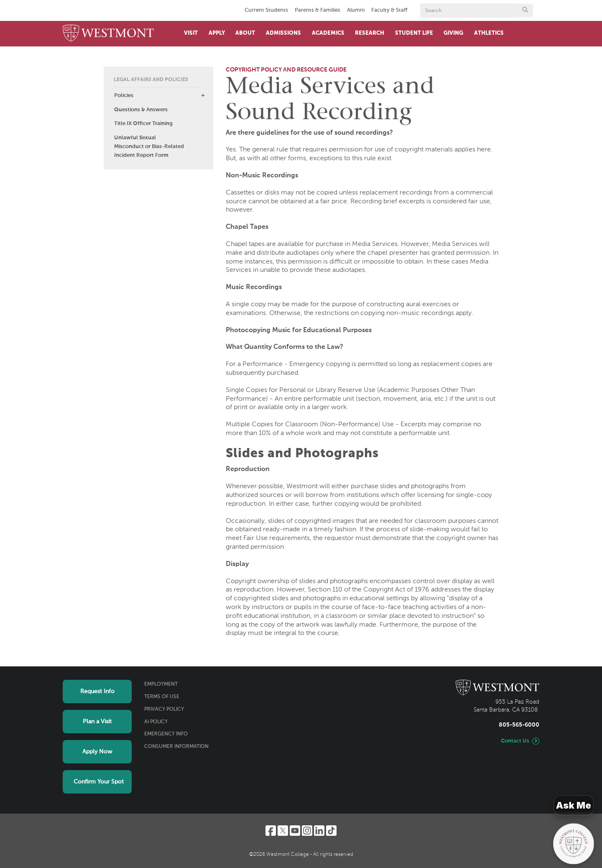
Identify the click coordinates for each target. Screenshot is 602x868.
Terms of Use (162, 697)
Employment (161, 684)
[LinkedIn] (319, 831)
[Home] (108, 34)
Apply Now (97, 752)
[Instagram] (307, 831)
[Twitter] (283, 831)
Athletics (489, 33)
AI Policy (156, 722)
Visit (191, 33)
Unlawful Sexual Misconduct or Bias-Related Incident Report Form (149, 147)
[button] (203, 95)
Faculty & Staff (389, 10)
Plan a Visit (97, 722)
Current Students (266, 10)
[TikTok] (331, 831)
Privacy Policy (164, 709)
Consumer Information (176, 747)
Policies (124, 96)
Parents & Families (318, 10)
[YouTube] (295, 831)
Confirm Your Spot (99, 782)
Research (370, 33)
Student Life (414, 33)
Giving (453, 33)
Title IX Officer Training (143, 124)
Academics (328, 33)
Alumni (356, 10)
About (245, 33)
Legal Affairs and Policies (151, 80)
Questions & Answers (141, 110)
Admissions (283, 33)
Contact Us (515, 741)
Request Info (97, 691)
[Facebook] (271, 831)
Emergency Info (166, 734)
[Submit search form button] (525, 10)
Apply (217, 33)
